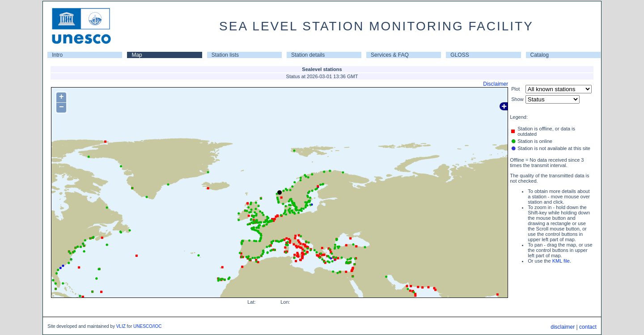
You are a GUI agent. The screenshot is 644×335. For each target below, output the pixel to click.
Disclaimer (496, 84)
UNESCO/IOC (147, 326)
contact (588, 327)
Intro (57, 55)
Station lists (225, 55)
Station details (308, 55)
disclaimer (563, 327)
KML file (561, 261)
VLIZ (121, 326)
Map (137, 55)
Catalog (540, 55)
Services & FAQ (390, 55)
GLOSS (460, 55)
